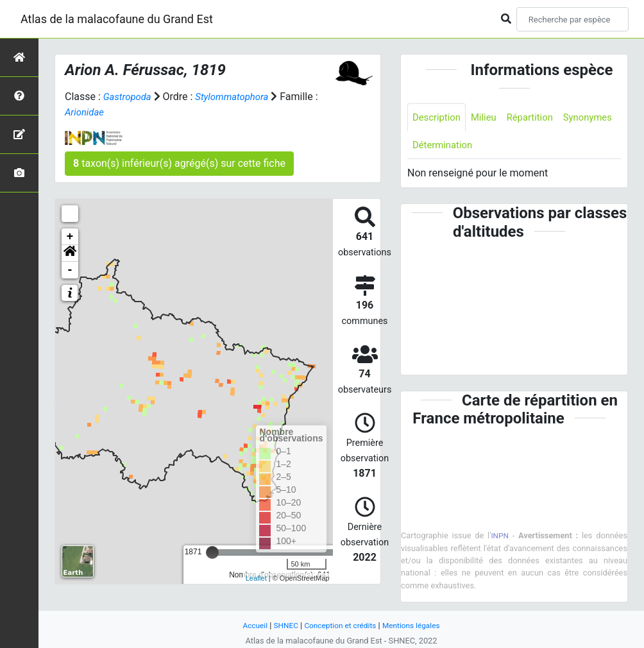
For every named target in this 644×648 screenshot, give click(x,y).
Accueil (249, 625)
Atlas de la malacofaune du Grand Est (117, 19)
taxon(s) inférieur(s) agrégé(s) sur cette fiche (179, 163)
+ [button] (70, 237)
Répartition (538, 118)
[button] (70, 253)
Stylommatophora (238, 97)
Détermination (508, 147)
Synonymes (439, 147)
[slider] (212, 552)
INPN (500, 538)
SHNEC (281, 625)
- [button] (70, 270)
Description (438, 118)
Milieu (488, 118)
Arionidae (91, 112)
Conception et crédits (340, 625)
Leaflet (256, 578)
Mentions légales (416, 625)
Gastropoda (129, 97)
